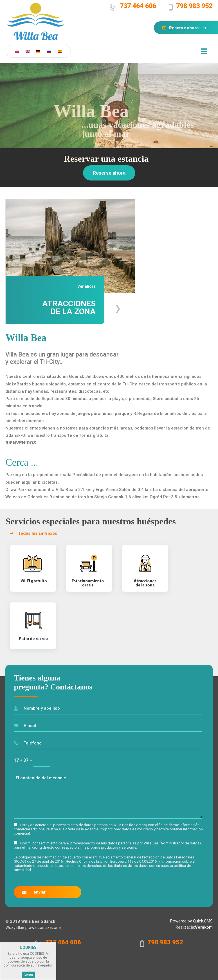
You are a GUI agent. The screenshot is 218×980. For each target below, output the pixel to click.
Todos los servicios (38, 533)
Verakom (204, 927)
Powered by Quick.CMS (191, 921)
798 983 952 (194, 6)
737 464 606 (138, 6)
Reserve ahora (184, 28)
